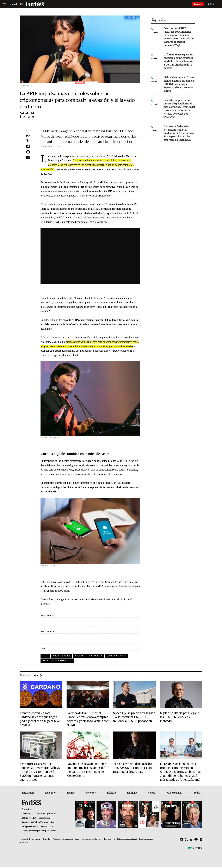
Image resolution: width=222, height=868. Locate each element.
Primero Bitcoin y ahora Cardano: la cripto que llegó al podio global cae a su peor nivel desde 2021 (40, 720)
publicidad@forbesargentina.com (43, 815)
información (95, 656)
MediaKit (24, 840)
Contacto (46, 840)
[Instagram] (191, 841)
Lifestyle (111, 794)
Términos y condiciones (92, 840)
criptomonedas (62, 656)
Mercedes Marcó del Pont (57, 660)
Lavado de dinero (116, 656)
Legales (108, 840)
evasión (79, 656)
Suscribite (200, 4)
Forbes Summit (174, 794)
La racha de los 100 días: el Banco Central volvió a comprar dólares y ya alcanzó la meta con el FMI (88, 720)
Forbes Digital (27, 113)
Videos (152, 794)
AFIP (45, 656)
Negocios (91, 794)
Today (197, 794)
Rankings (132, 794)
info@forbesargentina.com (39, 819)
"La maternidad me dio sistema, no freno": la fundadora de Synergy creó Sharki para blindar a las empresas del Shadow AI (179, 133)
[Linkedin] (201, 841)
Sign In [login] (215, 4)
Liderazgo (50, 794)
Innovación (28, 794)
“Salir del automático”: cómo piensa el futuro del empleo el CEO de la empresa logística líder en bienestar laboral (179, 84)
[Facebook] (182, 841)
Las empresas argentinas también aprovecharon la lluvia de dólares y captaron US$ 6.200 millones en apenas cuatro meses (40, 773)
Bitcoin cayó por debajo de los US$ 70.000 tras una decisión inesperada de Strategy (133, 769)
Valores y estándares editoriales (66, 840)
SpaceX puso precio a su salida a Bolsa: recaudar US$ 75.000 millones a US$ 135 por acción (134, 717)
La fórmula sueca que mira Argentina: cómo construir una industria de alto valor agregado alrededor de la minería (178, 62)
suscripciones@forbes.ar (43, 828)
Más (177, 19)
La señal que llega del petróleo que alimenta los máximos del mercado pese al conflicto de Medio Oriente (86, 771)
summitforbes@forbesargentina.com (43, 823)
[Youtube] (196, 841)
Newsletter (35, 840)
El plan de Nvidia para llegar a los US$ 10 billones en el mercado (180, 717)
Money (71, 794)
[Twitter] (186, 841)
